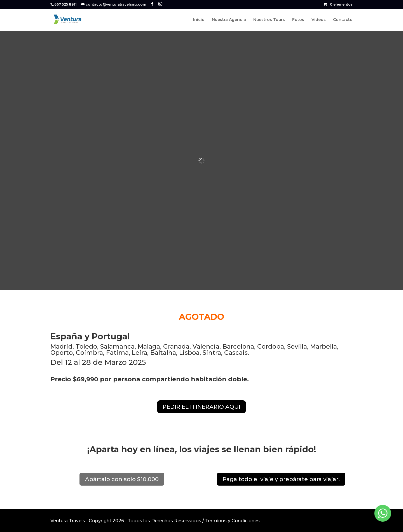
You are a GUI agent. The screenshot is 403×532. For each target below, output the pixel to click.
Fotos (298, 20)
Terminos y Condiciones (232, 521)
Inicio (199, 20)
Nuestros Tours (269, 20)
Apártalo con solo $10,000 (122, 479)
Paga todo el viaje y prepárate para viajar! (281, 479)
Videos (319, 20)
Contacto (343, 20)
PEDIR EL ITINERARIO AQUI (201, 407)
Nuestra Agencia (229, 20)
